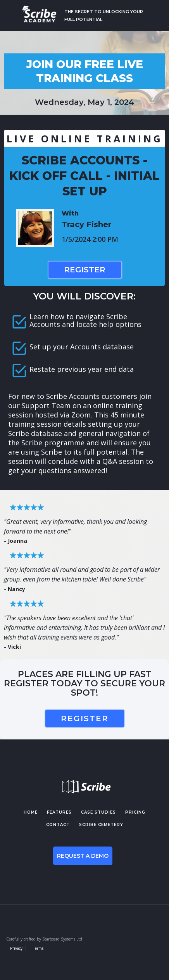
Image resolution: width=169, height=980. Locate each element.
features (59, 812)
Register (85, 270)
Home (31, 812)
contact (58, 825)
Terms (38, 948)
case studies (98, 812)
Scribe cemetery (101, 825)
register (85, 718)
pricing (135, 812)
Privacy (16, 948)
